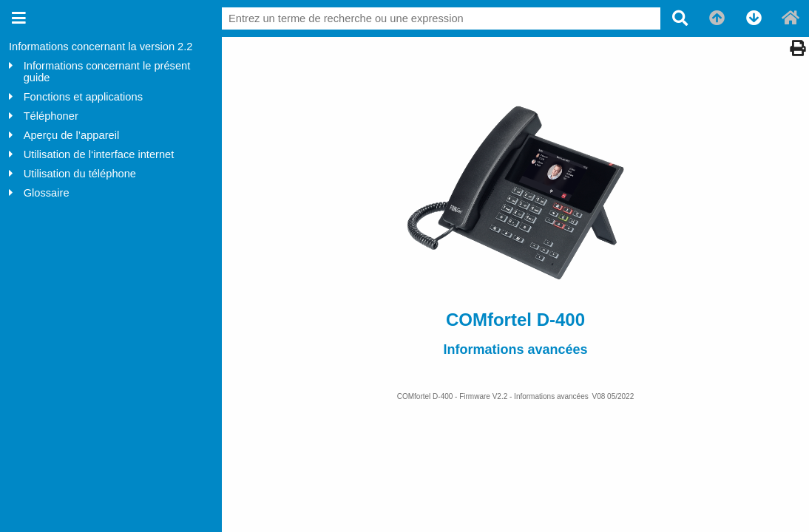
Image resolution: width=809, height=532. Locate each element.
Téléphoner (51, 116)
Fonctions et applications (83, 97)
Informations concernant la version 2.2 (101, 47)
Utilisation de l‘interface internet (99, 154)
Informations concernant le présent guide (107, 72)
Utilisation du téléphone (80, 174)
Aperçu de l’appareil (72, 135)
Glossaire (47, 193)
